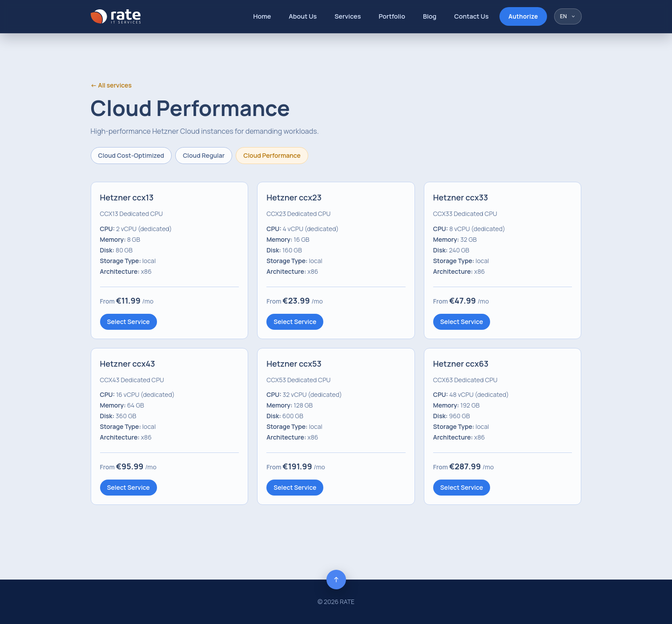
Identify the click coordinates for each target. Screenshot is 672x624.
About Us (303, 16)
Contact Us (471, 16)
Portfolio (392, 16)
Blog (430, 16)
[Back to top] (336, 580)
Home (262, 16)
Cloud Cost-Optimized (131, 155)
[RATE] (116, 16)
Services (348, 16)
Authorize (523, 16)
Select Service (129, 322)
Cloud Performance (272, 155)
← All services (111, 85)
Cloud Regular (204, 155)
